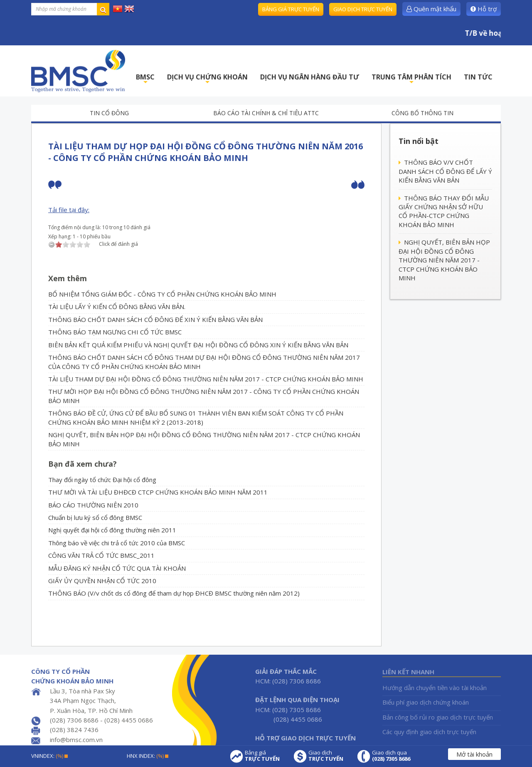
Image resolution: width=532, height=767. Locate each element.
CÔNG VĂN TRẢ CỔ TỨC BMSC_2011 (101, 555)
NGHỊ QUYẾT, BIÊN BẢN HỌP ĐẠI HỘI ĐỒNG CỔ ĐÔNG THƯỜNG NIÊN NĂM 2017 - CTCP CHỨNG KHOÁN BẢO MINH (444, 260)
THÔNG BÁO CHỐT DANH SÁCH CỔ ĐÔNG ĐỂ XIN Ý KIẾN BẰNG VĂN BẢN (155, 319)
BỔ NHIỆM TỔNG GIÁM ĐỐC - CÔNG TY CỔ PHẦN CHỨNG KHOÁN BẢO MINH (162, 294)
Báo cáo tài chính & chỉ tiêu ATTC (266, 113)
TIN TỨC (478, 77)
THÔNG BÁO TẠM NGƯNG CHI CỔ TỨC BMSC (115, 332)
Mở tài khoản (474, 754)
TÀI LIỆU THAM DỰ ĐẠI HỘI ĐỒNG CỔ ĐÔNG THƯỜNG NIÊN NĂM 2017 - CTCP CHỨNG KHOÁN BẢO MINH (206, 379)
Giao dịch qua (391, 756)
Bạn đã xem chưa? (83, 464)
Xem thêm (68, 278)
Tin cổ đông (109, 113)
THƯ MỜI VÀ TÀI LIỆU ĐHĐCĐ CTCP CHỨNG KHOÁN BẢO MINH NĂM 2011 (158, 492)
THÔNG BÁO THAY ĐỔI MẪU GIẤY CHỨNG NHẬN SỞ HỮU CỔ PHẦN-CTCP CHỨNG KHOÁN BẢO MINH (444, 211)
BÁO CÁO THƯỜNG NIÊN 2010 (93, 505)
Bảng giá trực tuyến (291, 9)
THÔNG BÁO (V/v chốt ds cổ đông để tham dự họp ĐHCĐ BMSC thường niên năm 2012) (174, 593)
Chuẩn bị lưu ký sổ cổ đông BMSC (95, 517)
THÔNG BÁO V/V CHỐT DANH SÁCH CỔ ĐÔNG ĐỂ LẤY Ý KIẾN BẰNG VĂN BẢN (445, 171)
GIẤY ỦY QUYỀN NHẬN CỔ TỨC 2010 (102, 581)
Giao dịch (326, 756)
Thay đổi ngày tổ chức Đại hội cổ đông (102, 480)
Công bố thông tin (422, 113)
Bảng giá (262, 756)
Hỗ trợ (484, 9)
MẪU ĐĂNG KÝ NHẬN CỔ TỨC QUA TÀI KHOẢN (117, 568)
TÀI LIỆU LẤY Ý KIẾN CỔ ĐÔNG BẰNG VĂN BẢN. (117, 307)
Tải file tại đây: (69, 210)
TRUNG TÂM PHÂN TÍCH (411, 79)
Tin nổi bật (419, 141)
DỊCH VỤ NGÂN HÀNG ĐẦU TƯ (310, 77)
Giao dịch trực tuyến (363, 9)
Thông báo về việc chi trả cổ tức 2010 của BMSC (117, 543)
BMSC (145, 79)
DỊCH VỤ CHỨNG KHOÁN (207, 79)
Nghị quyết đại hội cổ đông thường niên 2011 (112, 530)
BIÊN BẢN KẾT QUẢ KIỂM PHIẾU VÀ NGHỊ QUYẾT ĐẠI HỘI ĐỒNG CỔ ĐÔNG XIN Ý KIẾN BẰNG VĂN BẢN (198, 345)
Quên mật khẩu (431, 9)
